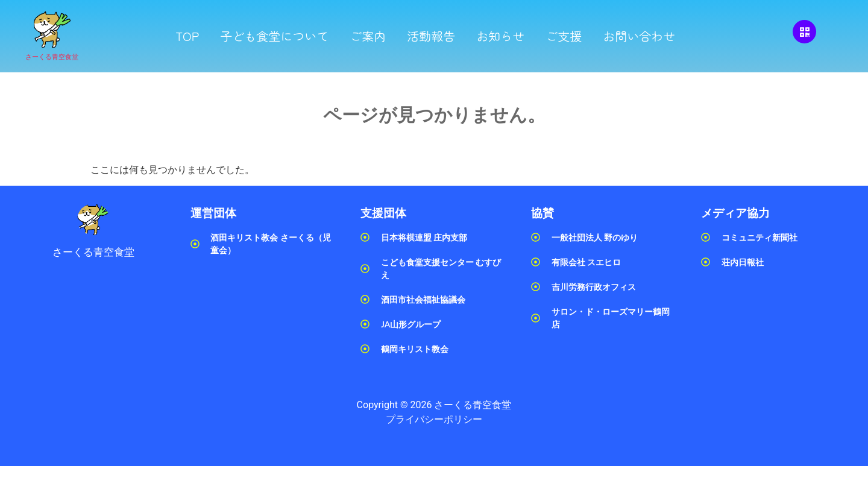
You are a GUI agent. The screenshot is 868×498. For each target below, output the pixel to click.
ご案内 (368, 36)
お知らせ (500, 36)
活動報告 (431, 36)
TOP (187, 36)
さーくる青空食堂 (52, 57)
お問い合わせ (639, 36)
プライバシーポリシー (434, 419)
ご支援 (564, 36)
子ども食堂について (274, 36)
